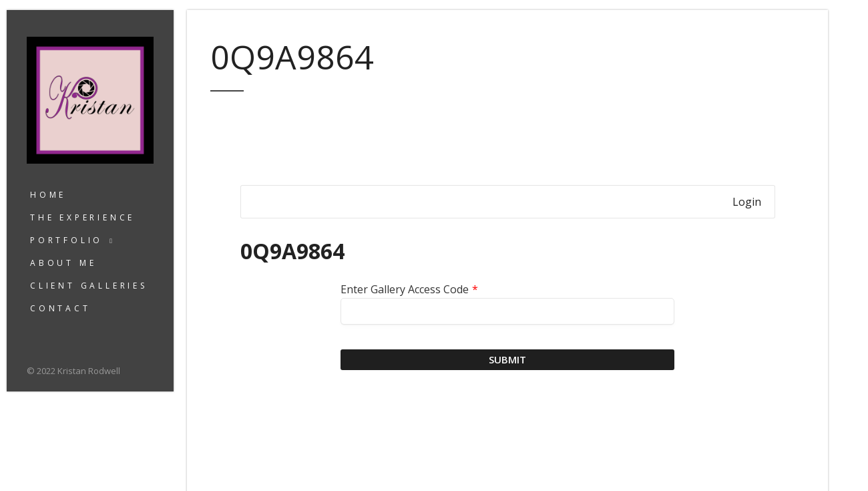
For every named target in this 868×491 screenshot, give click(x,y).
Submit (507, 359)
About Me (63, 263)
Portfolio (66, 240)
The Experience (82, 217)
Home (48, 195)
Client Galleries (89, 286)
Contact (60, 308)
